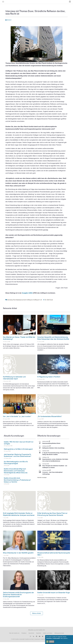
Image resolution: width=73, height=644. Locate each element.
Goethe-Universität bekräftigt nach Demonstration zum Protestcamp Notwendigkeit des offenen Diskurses (16, 473)
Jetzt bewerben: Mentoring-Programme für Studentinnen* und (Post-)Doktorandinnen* (18, 457)
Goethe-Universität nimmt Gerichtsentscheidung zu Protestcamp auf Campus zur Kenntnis (17, 482)
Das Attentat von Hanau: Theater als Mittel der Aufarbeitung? (19, 340)
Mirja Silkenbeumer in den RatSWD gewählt (18, 555)
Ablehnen (52, 642)
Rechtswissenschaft (20, 302)
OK (47, 642)
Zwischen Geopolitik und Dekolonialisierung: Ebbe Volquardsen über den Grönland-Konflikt (53, 340)
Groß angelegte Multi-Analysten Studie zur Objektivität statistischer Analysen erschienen (19, 516)
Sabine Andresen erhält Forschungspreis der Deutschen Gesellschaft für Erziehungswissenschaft (18, 596)
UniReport (29, 302)
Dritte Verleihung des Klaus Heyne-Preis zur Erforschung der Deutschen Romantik (52, 516)
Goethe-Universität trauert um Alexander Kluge (54, 594)
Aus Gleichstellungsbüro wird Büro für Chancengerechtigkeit (16, 464)
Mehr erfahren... (64, 638)
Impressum (37, 641)
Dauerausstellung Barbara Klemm (51, 445)
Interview (10, 302)
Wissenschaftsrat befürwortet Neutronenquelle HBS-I (54, 556)
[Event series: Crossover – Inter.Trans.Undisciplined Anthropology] (50, 472)
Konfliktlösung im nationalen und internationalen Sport (14, 380)
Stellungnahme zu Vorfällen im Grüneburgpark (18, 451)
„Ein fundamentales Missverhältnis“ (50, 418)
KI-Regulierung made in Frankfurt (49, 379)
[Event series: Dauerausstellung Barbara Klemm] (49, 443)
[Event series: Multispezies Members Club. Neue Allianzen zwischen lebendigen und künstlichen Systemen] (50, 448)
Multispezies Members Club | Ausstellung (53, 450)
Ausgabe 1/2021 (27, 295)
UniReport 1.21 (38, 302)
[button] (37, 615)
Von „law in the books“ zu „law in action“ (17, 418)
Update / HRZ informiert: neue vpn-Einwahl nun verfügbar (19, 445)
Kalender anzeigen (42, 479)
